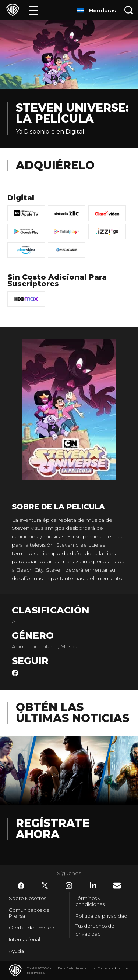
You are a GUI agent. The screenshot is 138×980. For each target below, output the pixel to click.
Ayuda (16, 951)
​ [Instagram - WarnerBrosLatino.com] (69, 886)
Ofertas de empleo (32, 928)
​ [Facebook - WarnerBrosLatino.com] (21, 886)
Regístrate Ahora (53, 829)
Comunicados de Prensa (29, 913)
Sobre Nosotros (27, 898)
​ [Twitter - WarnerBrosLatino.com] (45, 886)
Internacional (24, 939)
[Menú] (33, 10)
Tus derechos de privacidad (95, 930)
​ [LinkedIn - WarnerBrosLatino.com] (93, 885)
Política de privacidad (101, 916)
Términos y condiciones (90, 901)
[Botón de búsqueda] (129, 10)
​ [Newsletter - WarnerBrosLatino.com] (117, 886)
